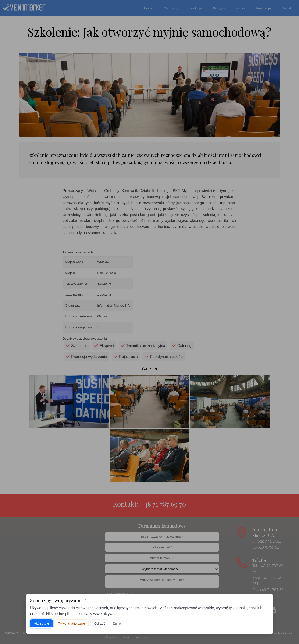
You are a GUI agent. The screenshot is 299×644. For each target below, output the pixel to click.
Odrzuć (100, 623)
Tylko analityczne (72, 623)
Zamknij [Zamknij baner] (119, 623)
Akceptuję (41, 623)
